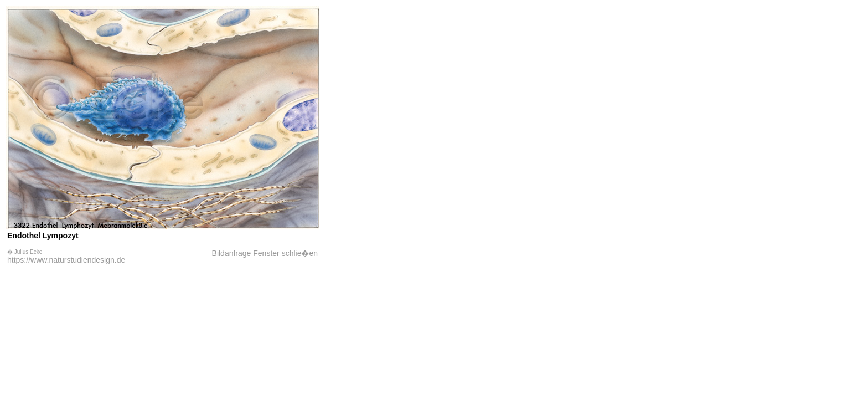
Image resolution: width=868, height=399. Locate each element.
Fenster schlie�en (285, 253)
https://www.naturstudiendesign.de (66, 260)
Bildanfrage (232, 253)
